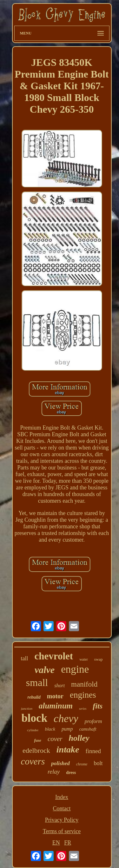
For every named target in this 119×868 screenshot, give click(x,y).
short (60, 686)
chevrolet (54, 656)
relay (54, 772)
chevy (66, 718)
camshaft (88, 729)
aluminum (56, 706)
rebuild (34, 697)
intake (68, 749)
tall (24, 658)
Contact (62, 808)
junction (27, 708)
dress (71, 773)
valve (45, 670)
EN (56, 843)
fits (98, 706)
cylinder (33, 730)
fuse (37, 740)
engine (75, 669)
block (34, 718)
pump (67, 729)
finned (93, 751)
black (50, 729)
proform (93, 721)
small (37, 682)
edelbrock (36, 750)
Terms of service (62, 831)
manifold (84, 684)
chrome (82, 764)
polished (60, 763)
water (84, 659)
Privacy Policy (62, 820)
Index (62, 797)
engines (83, 695)
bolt (98, 763)
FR (68, 843)
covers (33, 761)
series (83, 709)
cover (55, 739)
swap (99, 659)
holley (79, 738)
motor (55, 696)
